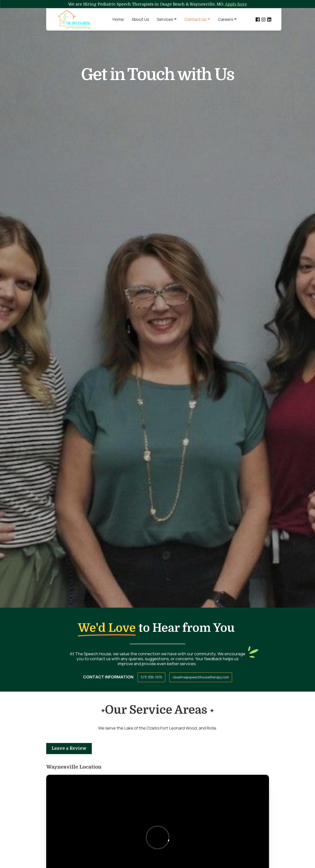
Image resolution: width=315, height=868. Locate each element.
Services (165, 19)
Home (118, 19)
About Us (140, 19)
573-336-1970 (151, 677)
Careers (225, 19)
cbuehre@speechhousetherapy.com (201, 677)
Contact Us (195, 19)
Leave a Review (69, 748)
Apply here (236, 4)
